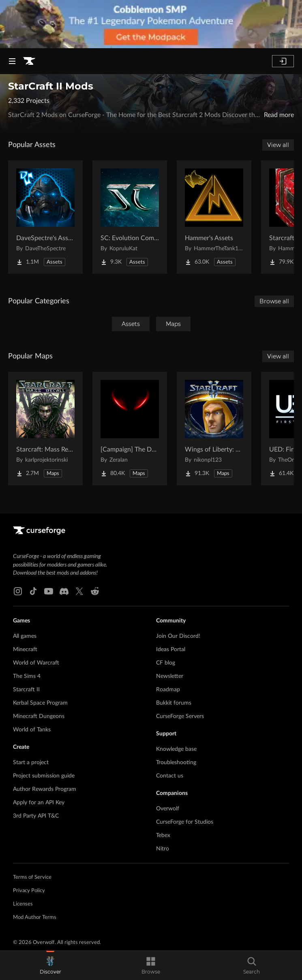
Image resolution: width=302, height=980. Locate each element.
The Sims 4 (27, 676)
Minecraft (25, 650)
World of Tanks (32, 730)
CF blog (166, 663)
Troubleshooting (176, 763)
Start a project (31, 763)
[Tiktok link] (33, 591)
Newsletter (170, 676)
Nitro (163, 849)
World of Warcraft (36, 663)
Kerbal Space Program (40, 703)
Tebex (163, 835)
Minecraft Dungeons (39, 716)
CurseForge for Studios (185, 822)
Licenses (23, 904)
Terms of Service (32, 877)
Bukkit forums (174, 703)
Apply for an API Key (39, 803)
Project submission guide (44, 776)
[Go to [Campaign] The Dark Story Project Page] (130, 428)
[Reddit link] (95, 591)
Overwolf (168, 809)
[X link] (79, 591)
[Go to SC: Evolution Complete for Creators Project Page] (130, 217)
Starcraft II (26, 690)
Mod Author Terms (35, 917)
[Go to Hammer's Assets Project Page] (214, 217)
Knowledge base (176, 749)
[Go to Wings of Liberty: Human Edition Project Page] (214, 428)
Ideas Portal (171, 650)
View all (278, 145)
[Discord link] (64, 591)
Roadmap (168, 690)
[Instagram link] (18, 591)
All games (25, 636)
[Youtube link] (49, 591)
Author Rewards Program (45, 789)
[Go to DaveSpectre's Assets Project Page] (45, 217)
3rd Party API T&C (36, 816)
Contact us (170, 776)
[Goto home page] (29, 61)
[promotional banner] (151, 24)
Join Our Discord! (178, 636)
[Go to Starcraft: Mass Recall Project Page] (45, 428)
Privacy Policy (29, 891)
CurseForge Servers (180, 716)
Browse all (274, 301)
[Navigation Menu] (12, 61)
